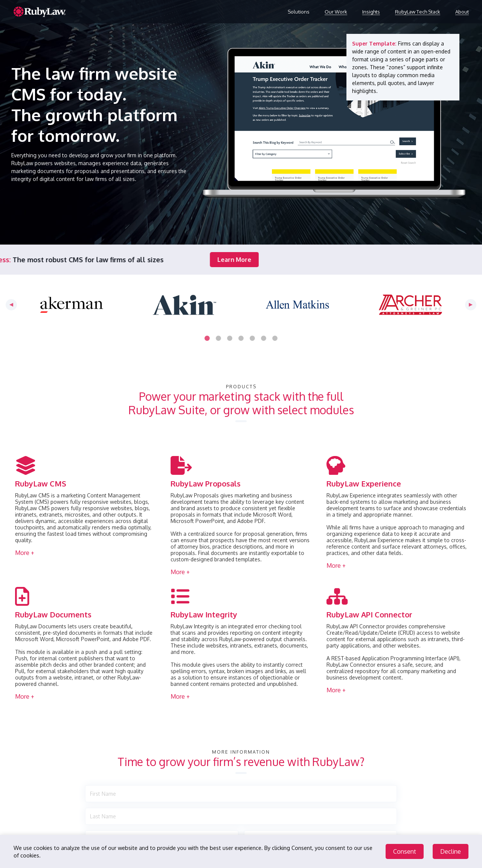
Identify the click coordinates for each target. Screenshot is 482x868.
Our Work (336, 12)
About (462, 12)
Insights (371, 12)
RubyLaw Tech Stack (418, 12)
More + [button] (25, 553)
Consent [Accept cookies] (405, 851)
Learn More (134, 260)
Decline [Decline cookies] (451, 851)
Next (471, 305)
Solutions (299, 12)
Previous (11, 305)
